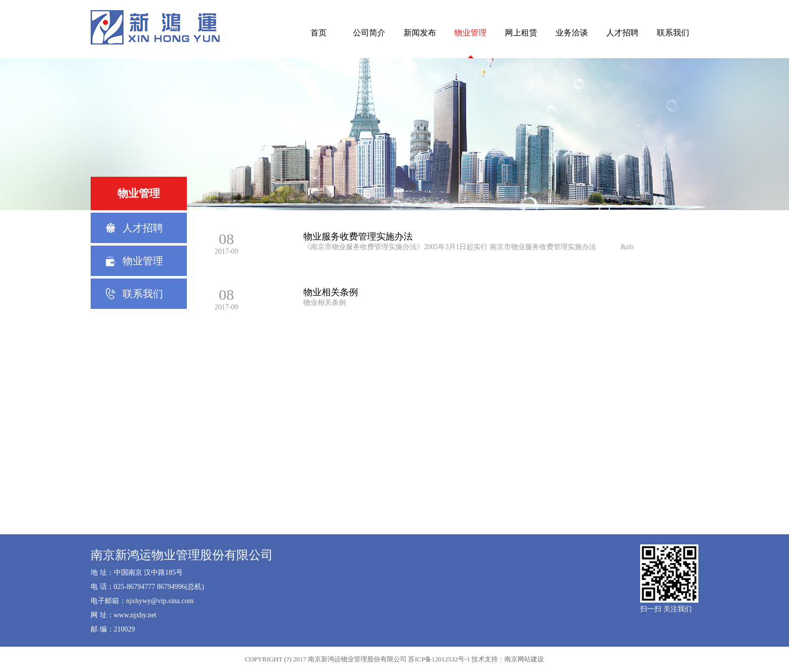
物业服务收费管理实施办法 (358, 236)
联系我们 (673, 33)
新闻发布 (420, 33)
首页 (319, 33)
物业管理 (470, 33)
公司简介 (369, 33)
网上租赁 (521, 33)
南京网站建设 (524, 659)
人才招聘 (622, 33)
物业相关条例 (331, 292)
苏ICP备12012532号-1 (439, 659)
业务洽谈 (572, 33)
